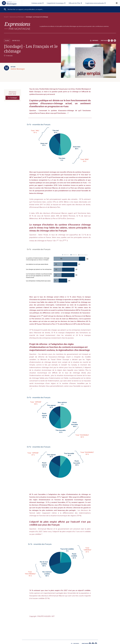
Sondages (14, 98)
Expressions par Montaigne (17, 17)
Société (7, 41)
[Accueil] (9, 3)
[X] (112, 41)
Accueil (6, 17)
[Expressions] (17, 26)
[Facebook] (109, 41)
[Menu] (116, 3)
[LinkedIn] (115, 41)
